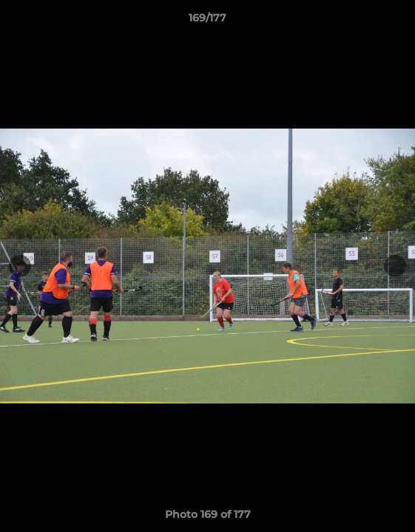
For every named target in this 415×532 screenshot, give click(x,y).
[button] (397, 21)
